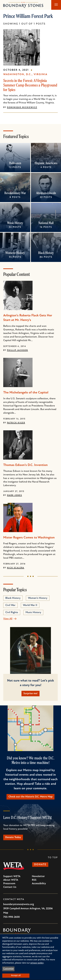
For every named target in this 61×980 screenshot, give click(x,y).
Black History (46, 253)
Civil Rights (12, 612)
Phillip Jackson (17, 350)
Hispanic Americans (46, 163)
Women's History (15, 253)
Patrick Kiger (16, 423)
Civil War (10, 605)
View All (8, 619)
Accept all (16, 976)
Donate (40, 865)
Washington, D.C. (17, 74)
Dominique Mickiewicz (22, 107)
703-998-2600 (11, 917)
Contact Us (10, 887)
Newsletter (38, 876)
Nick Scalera (16, 568)
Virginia (41, 74)
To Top (53, 858)
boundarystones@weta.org (19, 904)
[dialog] (30, 957)
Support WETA (12, 876)
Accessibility (39, 884)
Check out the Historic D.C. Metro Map (30, 797)
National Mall (46, 223)
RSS (34, 880)
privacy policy (37, 963)
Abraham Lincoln (46, 193)
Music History (15, 223)
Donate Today (13, 837)
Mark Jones (14, 495)
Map (6, 913)
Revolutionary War (15, 193)
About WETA (11, 880)
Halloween (15, 163)
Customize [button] (8, 969)
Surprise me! (30, 694)
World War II (30, 605)
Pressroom (9, 884)
